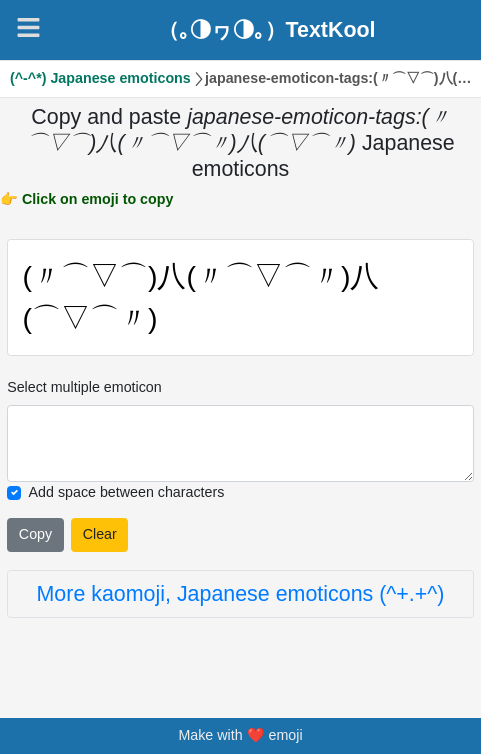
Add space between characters (127, 492)
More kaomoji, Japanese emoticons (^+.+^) (241, 594)
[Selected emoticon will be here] (240, 443)
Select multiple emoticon (84, 387)
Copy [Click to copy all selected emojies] (35, 534)
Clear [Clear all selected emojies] (100, 534)
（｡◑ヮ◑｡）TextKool (267, 30)
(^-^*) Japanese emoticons (100, 78)
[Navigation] (28, 27)
